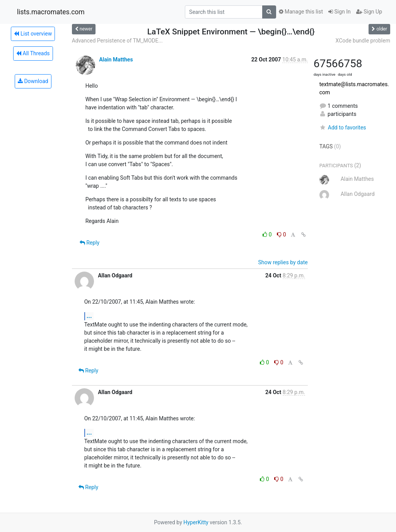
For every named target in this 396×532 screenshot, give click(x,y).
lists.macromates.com (51, 12)
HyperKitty (196, 522)
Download (33, 81)
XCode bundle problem (363, 41)
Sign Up (369, 12)
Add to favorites (343, 127)
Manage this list (301, 12)
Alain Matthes (116, 59)
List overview (33, 34)
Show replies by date (283, 262)
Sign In (340, 12)
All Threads (33, 53)
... (89, 316)
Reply (90, 243)
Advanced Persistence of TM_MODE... (117, 41)
